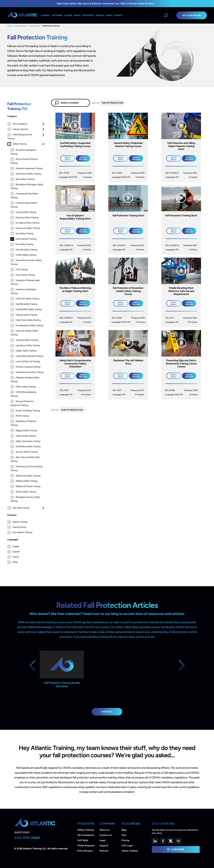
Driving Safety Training (23, 212)
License (68, 15)
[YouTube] (178, 841)
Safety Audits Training (23, 436)
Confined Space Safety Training (24, 205)
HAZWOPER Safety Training (26, 310)
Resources (88, 15)
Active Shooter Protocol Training (24, 161)
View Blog (107, 712)
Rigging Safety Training (24, 431)
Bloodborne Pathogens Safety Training (27, 186)
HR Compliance (17, 124)
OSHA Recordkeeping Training (23, 394)
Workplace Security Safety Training (25, 499)
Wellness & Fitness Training (25, 486)
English (16, 546)
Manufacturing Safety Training (27, 372)
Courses (45, 15)
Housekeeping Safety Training (27, 326)
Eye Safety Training (22, 234)
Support (104, 846)
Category (12, 116)
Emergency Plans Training (25, 223)
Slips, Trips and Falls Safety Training (25, 459)
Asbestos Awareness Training (26, 168)
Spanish (16, 552)
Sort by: (96, 103)
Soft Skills (83, 840)
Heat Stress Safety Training (25, 320)
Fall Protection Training (51, 26)
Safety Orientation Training (25, 441)
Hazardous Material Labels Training (25, 282)
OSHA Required (86, 846)
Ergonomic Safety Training (25, 228)
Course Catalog (20, 26)
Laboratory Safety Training (25, 346)
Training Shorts (19, 527)
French (16, 557)
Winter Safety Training (23, 492)
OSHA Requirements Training (20, 136)
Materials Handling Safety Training (25, 379)
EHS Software (85, 851)
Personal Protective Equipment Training (22, 403)
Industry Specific (18, 129)
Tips (124, 835)
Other (15, 562)
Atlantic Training (20, 522)
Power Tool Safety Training (25, 411)
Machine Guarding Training (25, 367)
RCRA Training (20, 416)
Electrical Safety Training (24, 218)
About (77, 15)
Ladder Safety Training (23, 351)
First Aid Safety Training (24, 250)
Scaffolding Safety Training (25, 447)
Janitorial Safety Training (24, 340)
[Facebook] (163, 841)
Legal (102, 840)
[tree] (26, 317)
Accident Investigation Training (23, 152)
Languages (13, 539)
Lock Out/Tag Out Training (25, 362)
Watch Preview (83, 158)
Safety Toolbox (130, 851)
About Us (105, 830)
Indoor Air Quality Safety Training (24, 333)
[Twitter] (171, 841)
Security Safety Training (24, 452)
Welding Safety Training (24, 481)
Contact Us (106, 835)
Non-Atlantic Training (22, 532)
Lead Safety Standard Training (27, 356)
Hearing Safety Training (24, 315)
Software (57, 15)
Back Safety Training (22, 179)
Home (9, 26)
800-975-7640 (27, 838)
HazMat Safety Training (24, 304)
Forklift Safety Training (23, 255)
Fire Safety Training (22, 244)
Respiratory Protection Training (23, 423)
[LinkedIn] (155, 841)
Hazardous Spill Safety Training (23, 291)
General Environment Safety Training (26, 262)
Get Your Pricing (192, 15)
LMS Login (127, 846)
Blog (124, 830)
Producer (12, 515)
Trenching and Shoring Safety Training (27, 468)
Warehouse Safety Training (25, 476)
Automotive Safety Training (26, 174)
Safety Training (34, 26)
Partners (104, 851)
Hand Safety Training (23, 275)
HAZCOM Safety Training (25, 299)
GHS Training (19, 270)
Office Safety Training (23, 387)
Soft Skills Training (18, 508)
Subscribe (176, 849)
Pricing (125, 840)
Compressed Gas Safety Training (24, 195)
